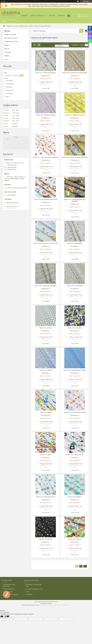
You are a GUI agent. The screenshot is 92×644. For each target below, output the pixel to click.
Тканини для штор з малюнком (9, 585)
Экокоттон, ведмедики (75, 243)
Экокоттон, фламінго (75, 497)
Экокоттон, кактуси (46, 328)
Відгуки (7, 45)
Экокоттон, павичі (46, 412)
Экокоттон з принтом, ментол (46, 497)
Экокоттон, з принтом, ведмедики (46, 286)
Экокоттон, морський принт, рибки (75, 370)
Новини (7, 56)
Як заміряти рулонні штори (34, 589)
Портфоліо (8, 52)
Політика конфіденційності (63, 605)
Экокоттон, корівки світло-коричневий (75, 73)
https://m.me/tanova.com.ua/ (15, 163)
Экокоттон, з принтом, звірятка (46, 73)
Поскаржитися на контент (47, 605)
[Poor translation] (7, 617)
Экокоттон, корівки (46, 370)
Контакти (61, 16)
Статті (6, 59)
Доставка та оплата (11, 38)
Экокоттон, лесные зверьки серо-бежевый (75, 200)
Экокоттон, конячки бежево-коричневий (75, 157)
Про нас (52, 16)
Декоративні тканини (26, 26)
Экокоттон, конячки (75, 539)
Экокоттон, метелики (75, 328)
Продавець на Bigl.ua (46, 603)
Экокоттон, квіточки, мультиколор (75, 412)
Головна (24, 16)
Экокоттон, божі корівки (75, 286)
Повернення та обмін (11, 41)
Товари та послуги (37, 16)
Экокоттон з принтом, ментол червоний (46, 157)
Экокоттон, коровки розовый (46, 115)
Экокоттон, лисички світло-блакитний (46, 243)
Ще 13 (8, 97)
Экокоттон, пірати (46, 455)
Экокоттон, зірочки (46, 539)
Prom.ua (55, 602)
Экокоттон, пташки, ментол (75, 455)
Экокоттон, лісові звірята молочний (46, 199)
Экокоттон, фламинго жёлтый (75, 115)
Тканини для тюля (9, 589)
